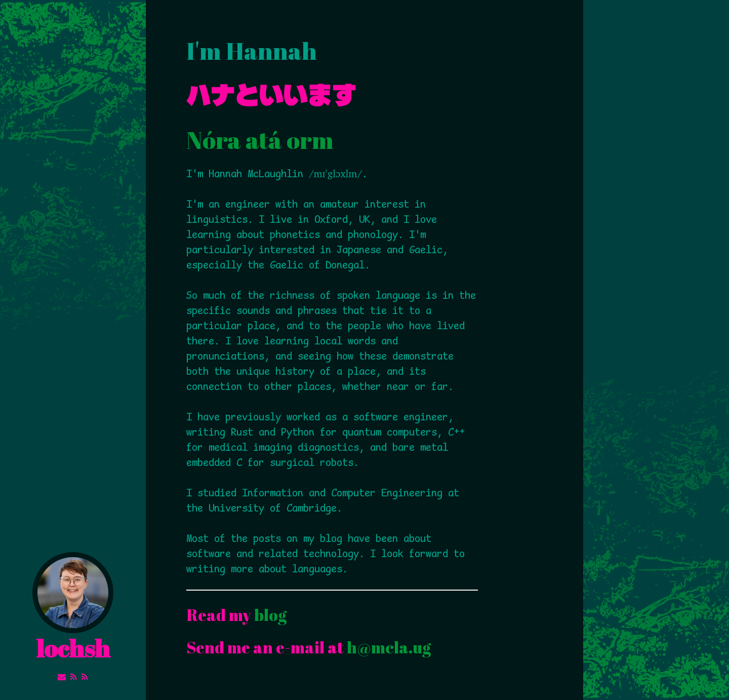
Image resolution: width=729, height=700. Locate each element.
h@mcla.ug (389, 647)
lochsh (73, 608)
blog (270, 615)
